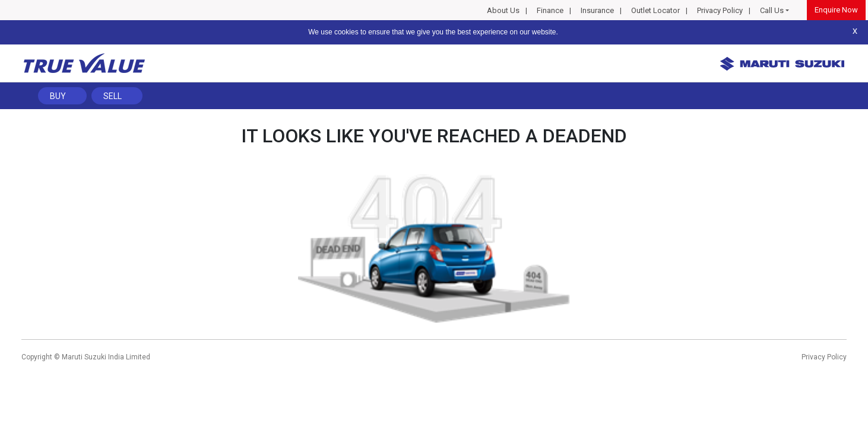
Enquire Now (836, 10)
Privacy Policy (720, 10)
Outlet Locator (655, 10)
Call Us (772, 10)
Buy (58, 96)
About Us (503, 10)
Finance (550, 10)
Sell (113, 96)
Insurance (597, 10)
